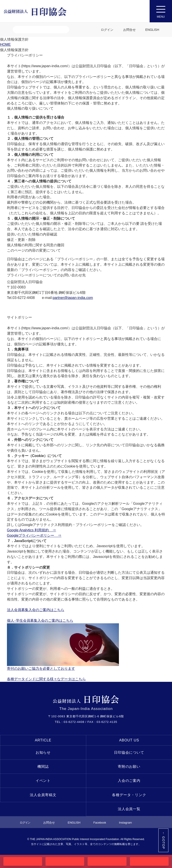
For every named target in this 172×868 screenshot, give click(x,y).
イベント (43, 781)
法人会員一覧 (129, 809)
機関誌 (43, 767)
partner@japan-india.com (73, 298)
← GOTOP (163, 840)
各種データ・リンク (129, 795)
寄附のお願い (129, 767)
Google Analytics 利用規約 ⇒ (32, 530)
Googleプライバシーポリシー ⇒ (34, 535)
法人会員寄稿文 (43, 795)
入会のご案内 (129, 781)
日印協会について (129, 752)
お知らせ (43, 752)
